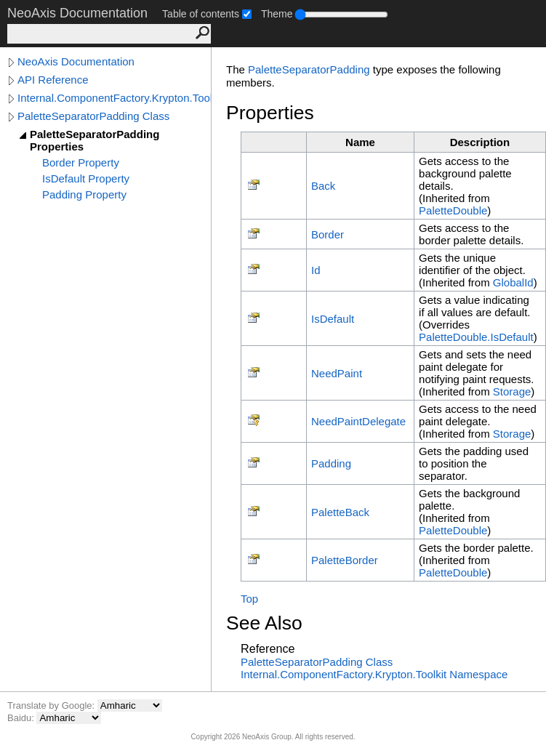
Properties (270, 113)
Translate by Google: (52, 705)
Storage (512, 391)
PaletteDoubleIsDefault (476, 337)
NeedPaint (337, 373)
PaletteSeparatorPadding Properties (95, 140)
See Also (264, 623)
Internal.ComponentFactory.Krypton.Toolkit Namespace (374, 674)
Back (323, 186)
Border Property (81, 162)
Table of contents (201, 14)
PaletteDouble (453, 210)
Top (249, 599)
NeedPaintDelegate (358, 421)
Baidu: (22, 718)
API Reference (53, 80)
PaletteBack (340, 512)
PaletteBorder (345, 560)
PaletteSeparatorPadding (309, 69)
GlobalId (513, 282)
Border (328, 234)
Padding (331, 463)
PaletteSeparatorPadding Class (93, 116)
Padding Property (84, 194)
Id (316, 270)
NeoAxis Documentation (76, 61)
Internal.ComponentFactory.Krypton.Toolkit (114, 98)
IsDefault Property (86, 178)
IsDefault (333, 319)
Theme (277, 14)
